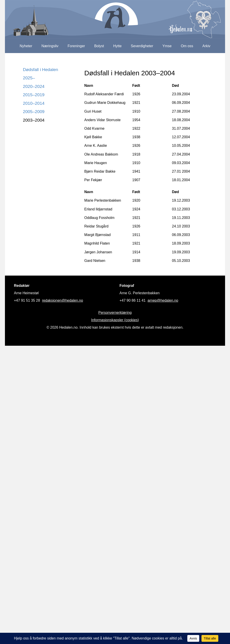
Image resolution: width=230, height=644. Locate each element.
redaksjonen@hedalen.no (63, 300)
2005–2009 (34, 112)
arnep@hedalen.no (163, 300)
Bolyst (99, 46)
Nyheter (26, 46)
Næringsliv (50, 46)
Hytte (117, 46)
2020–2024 (34, 86)
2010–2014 (34, 103)
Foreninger (76, 46)
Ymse (167, 46)
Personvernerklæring (115, 313)
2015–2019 (34, 95)
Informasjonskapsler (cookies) (115, 320)
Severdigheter (142, 46)
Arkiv (206, 46)
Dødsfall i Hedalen (41, 70)
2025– (29, 78)
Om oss (187, 46)
